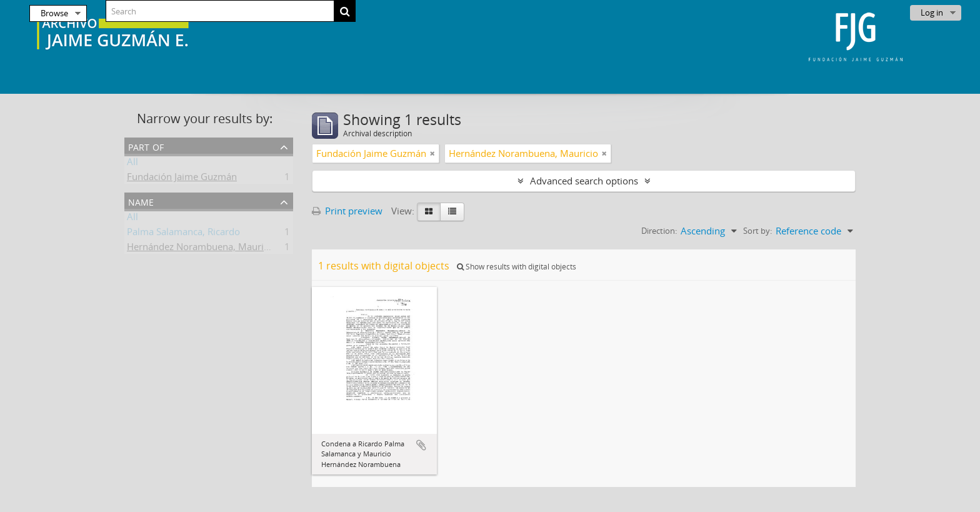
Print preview (347, 211)
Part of (146, 146)
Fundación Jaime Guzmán (182, 179)
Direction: (659, 231)
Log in (932, 13)
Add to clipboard (421, 445)
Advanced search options (584, 181)
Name (141, 201)
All (132, 164)
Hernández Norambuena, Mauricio (202, 249)
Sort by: (757, 231)
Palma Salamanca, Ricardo (183, 234)
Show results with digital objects (517, 267)
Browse (54, 13)
